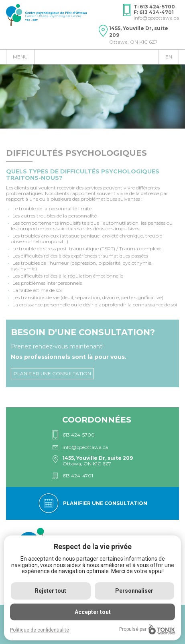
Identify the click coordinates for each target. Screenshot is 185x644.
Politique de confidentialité (40, 630)
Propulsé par (147, 629)
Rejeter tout (51, 591)
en (169, 57)
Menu (20, 57)
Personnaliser (134, 591)
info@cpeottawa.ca (156, 18)
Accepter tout (93, 612)
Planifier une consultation (52, 373)
